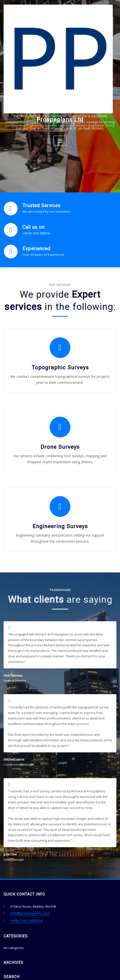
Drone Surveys (60, 427)
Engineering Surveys (60, 497)
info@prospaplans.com (27, 870)
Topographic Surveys (60, 357)
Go (112, 946)
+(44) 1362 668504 (22, 876)
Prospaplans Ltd (60, 119)
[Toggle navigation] (60, 140)
